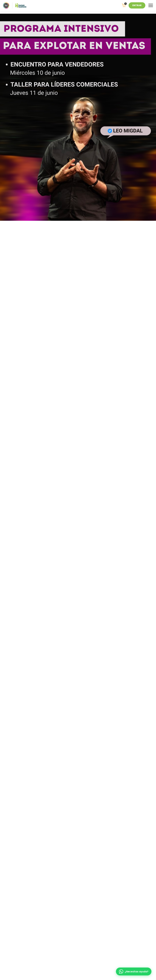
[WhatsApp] (134, 971)
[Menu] (151, 5)
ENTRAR (137, 5)
